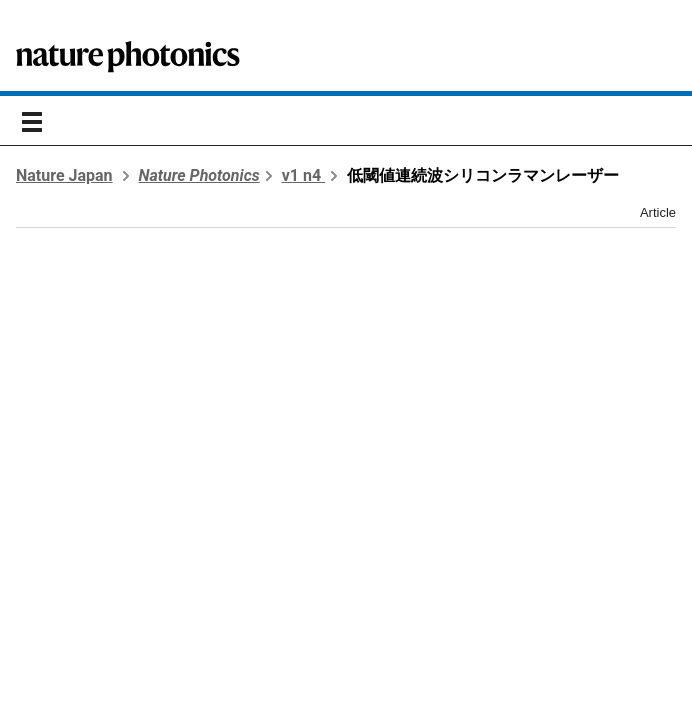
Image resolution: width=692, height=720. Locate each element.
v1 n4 (303, 175)
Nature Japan (64, 175)
